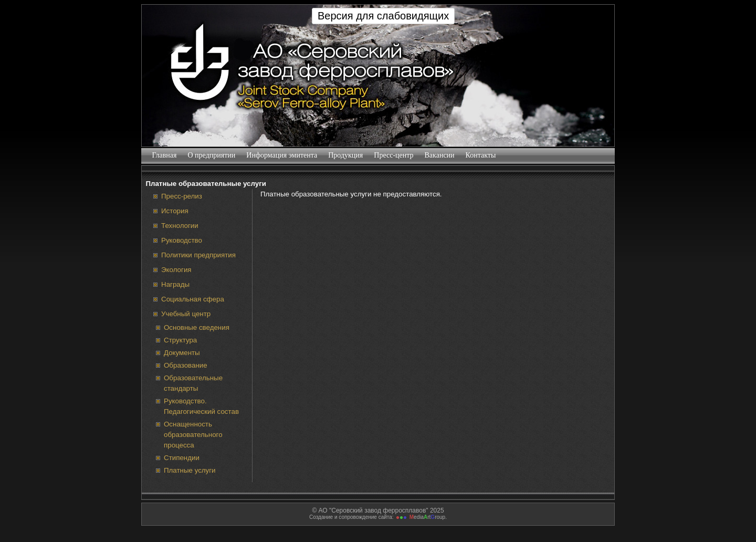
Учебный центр (186, 314)
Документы (182, 353)
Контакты (481, 155)
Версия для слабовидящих (383, 16)
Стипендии (182, 458)
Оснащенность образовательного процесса (193, 435)
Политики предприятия (198, 255)
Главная (164, 155)
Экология (176, 270)
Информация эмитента (282, 155)
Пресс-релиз (182, 196)
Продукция (346, 155)
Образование (186, 365)
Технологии (180, 226)
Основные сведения (197, 327)
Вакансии (439, 155)
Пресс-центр (394, 155)
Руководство (182, 240)
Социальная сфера (193, 299)
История (175, 211)
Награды (175, 284)
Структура (180, 340)
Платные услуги (190, 470)
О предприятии (212, 155)
